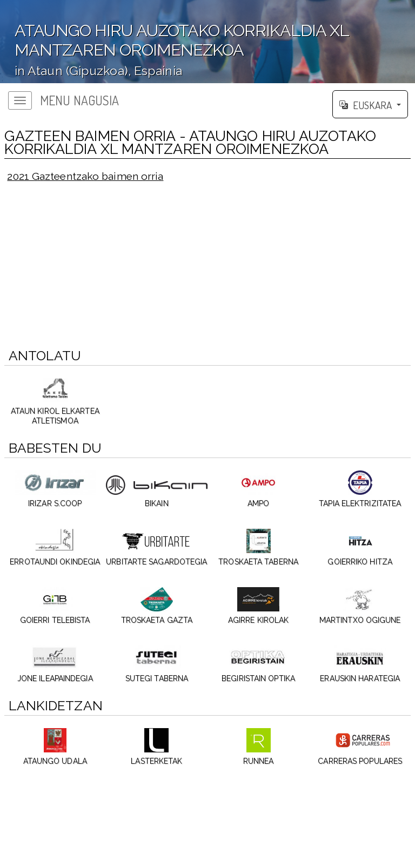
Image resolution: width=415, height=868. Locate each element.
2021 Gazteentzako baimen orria (85, 176)
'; (207, 42)
